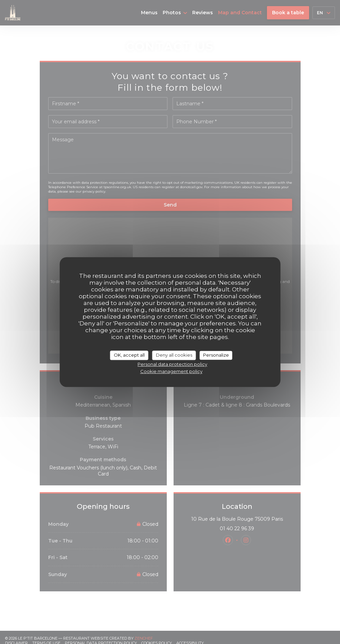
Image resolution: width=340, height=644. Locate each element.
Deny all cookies (174, 355)
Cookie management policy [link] (171, 371)
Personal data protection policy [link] (172, 364)
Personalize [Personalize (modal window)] (216, 355)
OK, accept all (129, 355)
